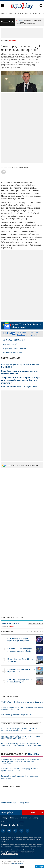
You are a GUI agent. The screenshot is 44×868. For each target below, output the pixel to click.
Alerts (12, 626)
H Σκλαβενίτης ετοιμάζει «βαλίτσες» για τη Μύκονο (20, 660)
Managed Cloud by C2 (18, 864)
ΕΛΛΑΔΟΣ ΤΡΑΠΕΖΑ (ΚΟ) (10, 624)
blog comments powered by (15, 803)
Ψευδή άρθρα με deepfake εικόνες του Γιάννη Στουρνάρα (22, 702)
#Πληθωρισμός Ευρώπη (13, 353)
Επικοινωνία (15, 818)
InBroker (4, 841)
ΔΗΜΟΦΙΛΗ (7, 632)
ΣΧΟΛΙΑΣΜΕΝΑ (35, 632)
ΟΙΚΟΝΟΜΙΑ (13, 41)
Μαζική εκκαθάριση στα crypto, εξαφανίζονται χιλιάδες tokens (18, 640)
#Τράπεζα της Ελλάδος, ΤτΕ (14, 340)
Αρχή (33, 812)
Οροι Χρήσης (33, 818)
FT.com (4, 825)
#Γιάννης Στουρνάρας (12, 344)
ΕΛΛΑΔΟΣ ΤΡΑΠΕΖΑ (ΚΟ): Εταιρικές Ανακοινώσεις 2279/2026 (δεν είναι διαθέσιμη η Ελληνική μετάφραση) (21, 745)
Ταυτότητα (5, 818)
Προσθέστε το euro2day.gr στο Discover (20, 465)
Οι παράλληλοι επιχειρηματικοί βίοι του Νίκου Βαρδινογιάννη (20, 681)
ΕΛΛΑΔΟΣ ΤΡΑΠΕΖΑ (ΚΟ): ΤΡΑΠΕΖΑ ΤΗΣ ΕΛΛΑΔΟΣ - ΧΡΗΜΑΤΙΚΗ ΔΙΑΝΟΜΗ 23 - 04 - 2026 (21, 737)
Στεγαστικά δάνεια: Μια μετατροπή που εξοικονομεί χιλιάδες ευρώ (20, 777)
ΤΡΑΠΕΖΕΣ (33, 754)
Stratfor (12, 825)
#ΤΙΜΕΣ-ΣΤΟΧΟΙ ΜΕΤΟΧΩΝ (29, 14)
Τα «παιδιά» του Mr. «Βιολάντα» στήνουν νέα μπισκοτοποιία (21, 670)
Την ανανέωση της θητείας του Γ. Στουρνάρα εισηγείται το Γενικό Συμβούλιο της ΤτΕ (22, 708)
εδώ (22, 23)
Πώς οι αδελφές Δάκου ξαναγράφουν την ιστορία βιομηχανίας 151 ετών (20, 650)
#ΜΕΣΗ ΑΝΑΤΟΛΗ (8, 14)
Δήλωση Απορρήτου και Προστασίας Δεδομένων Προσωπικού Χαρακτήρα (18, 853)
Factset (20, 825)
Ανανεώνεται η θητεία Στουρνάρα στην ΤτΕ (17, 715)
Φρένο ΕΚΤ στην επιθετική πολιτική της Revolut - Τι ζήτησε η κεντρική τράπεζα (20, 770)
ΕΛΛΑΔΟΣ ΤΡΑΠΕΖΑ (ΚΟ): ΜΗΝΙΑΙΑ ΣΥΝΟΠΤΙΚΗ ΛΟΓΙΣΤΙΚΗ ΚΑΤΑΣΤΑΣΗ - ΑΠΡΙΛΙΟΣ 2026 (20, 730)
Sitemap (24, 818)
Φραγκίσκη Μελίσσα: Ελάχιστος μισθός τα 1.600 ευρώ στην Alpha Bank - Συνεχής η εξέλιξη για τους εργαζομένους (21, 761)
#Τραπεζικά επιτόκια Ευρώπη (15, 348)
